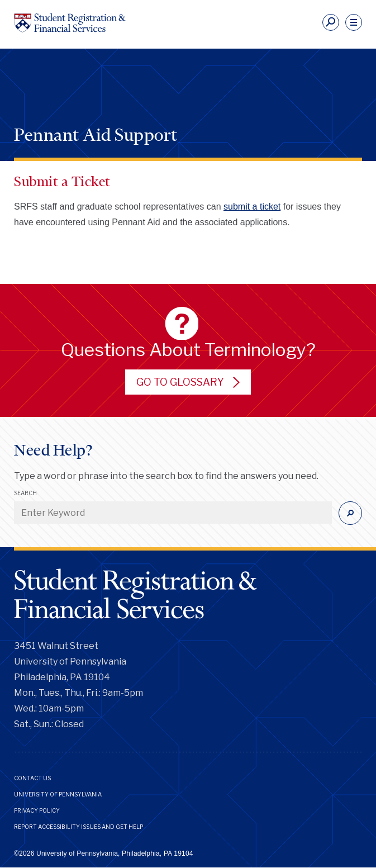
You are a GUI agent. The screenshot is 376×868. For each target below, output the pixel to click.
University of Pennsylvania (58, 794)
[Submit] (350, 513)
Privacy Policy (37, 810)
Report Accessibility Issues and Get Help (78, 827)
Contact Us (32, 778)
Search (25, 493)
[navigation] (354, 22)
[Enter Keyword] (173, 513)
